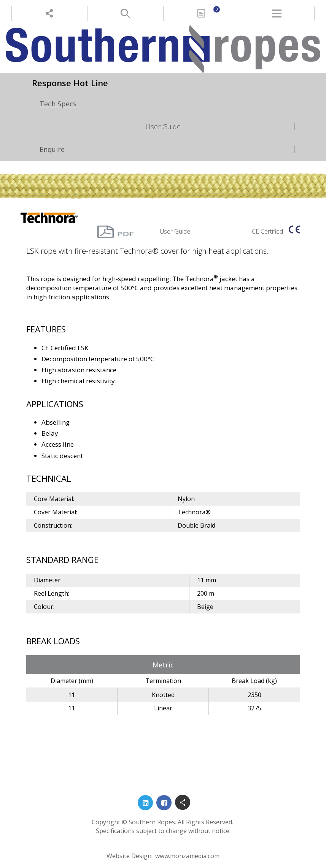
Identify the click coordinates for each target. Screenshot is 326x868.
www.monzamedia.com (187, 856)
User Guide (163, 126)
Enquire (52, 149)
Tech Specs (58, 104)
